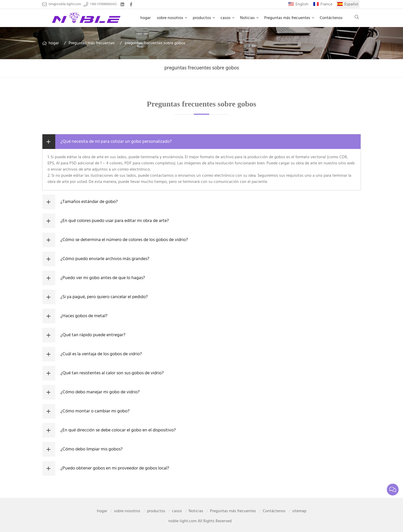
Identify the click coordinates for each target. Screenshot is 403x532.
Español (351, 4)
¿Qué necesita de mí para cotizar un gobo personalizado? (116, 142)
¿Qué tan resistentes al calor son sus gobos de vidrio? (112, 373)
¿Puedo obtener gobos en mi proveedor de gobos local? (115, 468)
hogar (145, 18)
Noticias (247, 18)
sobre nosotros (170, 18)
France (326, 4)
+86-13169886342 (103, 4)
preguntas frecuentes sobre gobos (155, 43)
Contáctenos (331, 18)
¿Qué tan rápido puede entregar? (93, 335)
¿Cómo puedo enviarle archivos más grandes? (105, 259)
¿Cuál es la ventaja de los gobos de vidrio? (101, 354)
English (302, 4)
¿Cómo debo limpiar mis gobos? (91, 449)
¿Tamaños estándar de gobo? (89, 202)
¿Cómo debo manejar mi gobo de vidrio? (100, 392)
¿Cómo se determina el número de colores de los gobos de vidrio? (124, 240)
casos (226, 18)
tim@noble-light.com (65, 4)
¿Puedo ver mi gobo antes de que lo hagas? (103, 278)
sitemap (299, 511)
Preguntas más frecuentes (287, 18)
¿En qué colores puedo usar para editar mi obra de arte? (115, 221)
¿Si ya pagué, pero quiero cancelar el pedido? (104, 297)
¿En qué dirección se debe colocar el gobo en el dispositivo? (118, 430)
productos (202, 18)
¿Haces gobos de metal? (84, 316)
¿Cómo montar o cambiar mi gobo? (95, 411)
